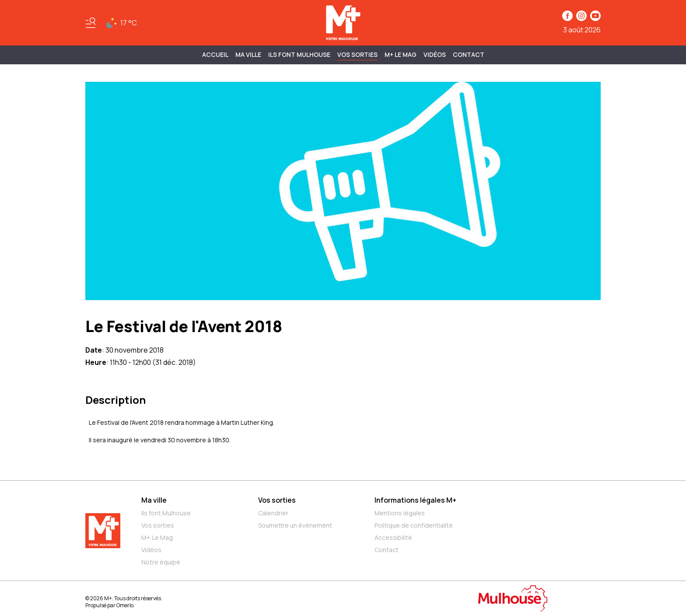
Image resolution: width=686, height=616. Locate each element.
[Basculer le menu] (91, 23)
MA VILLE (248, 54)
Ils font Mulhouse (166, 513)
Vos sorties (357, 54)
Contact (469, 54)
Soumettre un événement (295, 525)
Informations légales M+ (415, 500)
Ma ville (154, 500)
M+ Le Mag (401, 54)
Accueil (215, 54)
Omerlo (125, 605)
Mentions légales (400, 513)
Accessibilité (393, 537)
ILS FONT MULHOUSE (299, 54)
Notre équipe (161, 562)
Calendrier (273, 513)
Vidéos (435, 54)
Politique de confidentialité (414, 525)
